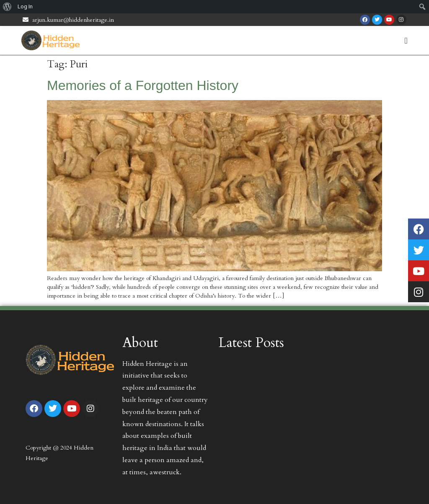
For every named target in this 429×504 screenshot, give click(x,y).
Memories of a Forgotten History (143, 85)
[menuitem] (7, 7)
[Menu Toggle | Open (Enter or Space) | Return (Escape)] (406, 41)
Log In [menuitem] (25, 6)
